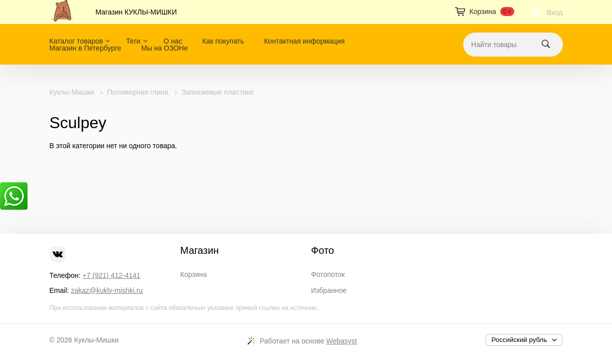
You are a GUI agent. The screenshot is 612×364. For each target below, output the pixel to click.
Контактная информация (304, 41)
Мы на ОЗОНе (165, 48)
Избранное (329, 290)
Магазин (200, 250)
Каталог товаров (76, 41)
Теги (133, 41)
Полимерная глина (138, 92)
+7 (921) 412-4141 (111, 275)
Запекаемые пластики (218, 92)
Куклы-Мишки (72, 92)
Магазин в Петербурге (85, 48)
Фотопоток (328, 274)
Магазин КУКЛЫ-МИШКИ (136, 12)
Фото (323, 250)
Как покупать (223, 41)
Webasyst (342, 341)
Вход (555, 13)
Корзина (194, 274)
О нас (173, 41)
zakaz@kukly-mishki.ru (107, 290)
